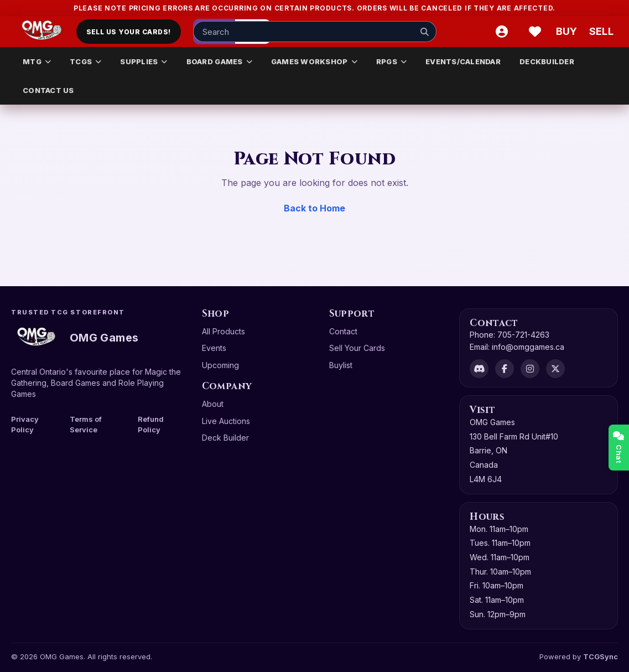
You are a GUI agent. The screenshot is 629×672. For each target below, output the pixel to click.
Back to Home (314, 208)
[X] (555, 369)
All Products (223, 331)
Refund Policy (151, 424)
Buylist (341, 365)
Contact (343, 331)
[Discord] (479, 369)
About (213, 404)
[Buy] (568, 32)
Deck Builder (225, 438)
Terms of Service (86, 424)
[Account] (502, 32)
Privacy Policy (25, 424)
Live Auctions (226, 421)
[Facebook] (505, 369)
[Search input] (315, 32)
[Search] (425, 32)
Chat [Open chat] (619, 448)
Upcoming (220, 365)
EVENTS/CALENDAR (463, 61)
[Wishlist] (535, 32)
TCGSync (601, 657)
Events (214, 348)
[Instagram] (530, 369)
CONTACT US (48, 90)
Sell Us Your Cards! (129, 32)
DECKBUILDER (547, 61)
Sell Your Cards (357, 348)
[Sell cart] (601, 32)
